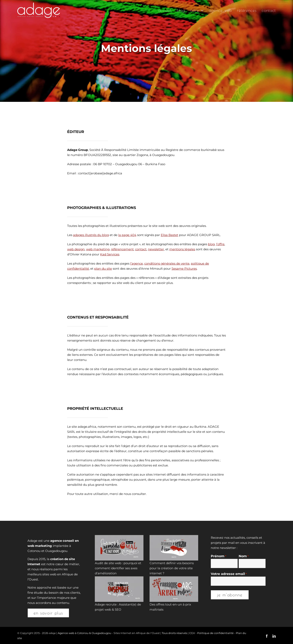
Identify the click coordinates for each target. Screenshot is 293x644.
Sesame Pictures (184, 269)
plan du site (103, 269)
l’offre (220, 244)
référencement (122, 249)
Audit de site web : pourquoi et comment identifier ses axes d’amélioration (118, 568)
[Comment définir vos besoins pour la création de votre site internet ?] (174, 548)
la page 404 (127, 235)
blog (211, 244)
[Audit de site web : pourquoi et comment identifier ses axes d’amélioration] (119, 548)
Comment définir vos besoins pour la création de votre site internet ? (172, 568)
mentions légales (182, 249)
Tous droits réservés (174, 633)
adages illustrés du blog (91, 235)
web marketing (98, 249)
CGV (192, 633)
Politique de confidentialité (215, 633)
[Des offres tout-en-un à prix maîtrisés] (174, 589)
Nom (244, 556)
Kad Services (110, 254)
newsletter (156, 249)
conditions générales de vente (167, 263)
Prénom (219, 556)
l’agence (137, 263)
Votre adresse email (229, 574)
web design (76, 249)
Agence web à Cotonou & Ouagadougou (85, 633)
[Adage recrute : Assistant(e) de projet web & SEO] (119, 589)
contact (141, 249)
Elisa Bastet (169, 235)
